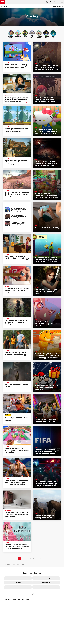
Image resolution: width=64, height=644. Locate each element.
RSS (27, 599)
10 (37, 559)
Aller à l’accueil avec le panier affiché (51, 2)
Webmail (55, 2)
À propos (21, 599)
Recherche (47, 2)
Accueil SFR (2, 2)
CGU (14, 599)
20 (41, 559)
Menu (62, 2)
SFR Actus (4, 6)
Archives (8, 599)
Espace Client (58, 2)
